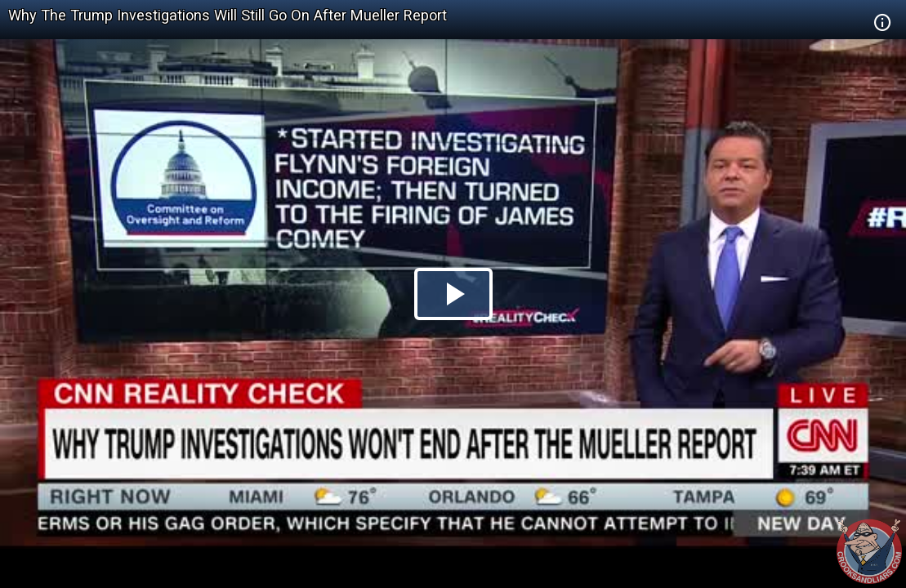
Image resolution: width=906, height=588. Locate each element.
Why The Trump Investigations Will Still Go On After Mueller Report (228, 15)
